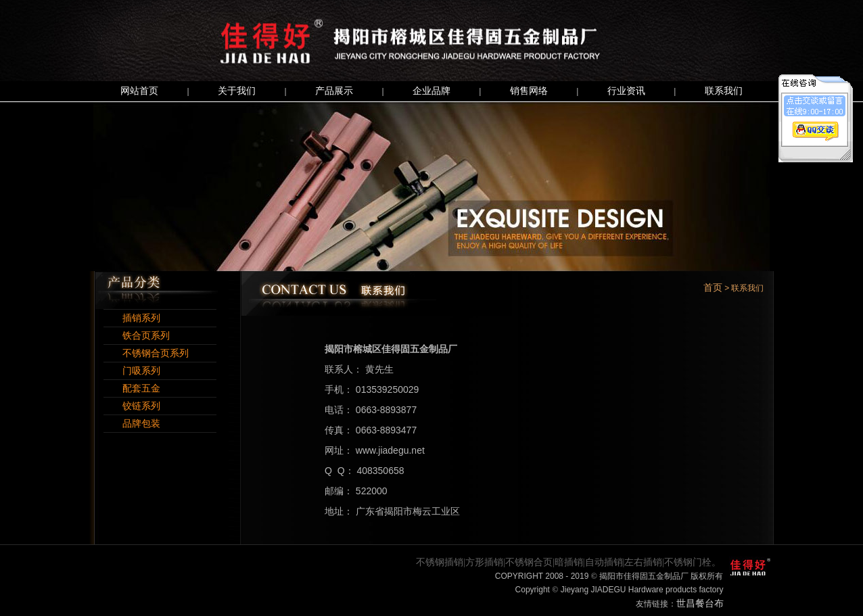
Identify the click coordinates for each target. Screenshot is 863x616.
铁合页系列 (137, 336)
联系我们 (724, 91)
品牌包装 (132, 424)
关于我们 (237, 91)
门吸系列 (132, 371)
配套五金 (132, 388)
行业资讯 (626, 91)
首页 (713, 288)
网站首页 (139, 91)
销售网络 (529, 91)
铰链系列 (132, 406)
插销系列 (132, 318)
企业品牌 (431, 91)
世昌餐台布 (700, 603)
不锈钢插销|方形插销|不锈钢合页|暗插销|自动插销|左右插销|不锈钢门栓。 (568, 562)
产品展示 (334, 91)
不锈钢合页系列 (146, 353)
